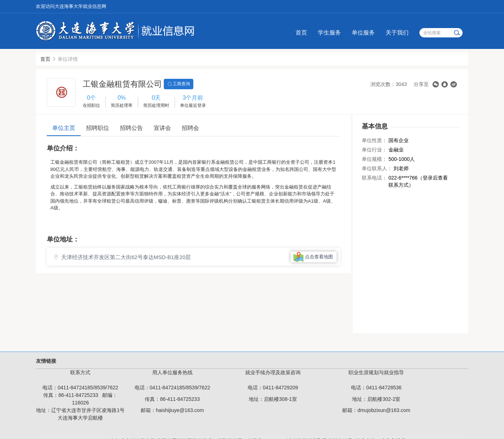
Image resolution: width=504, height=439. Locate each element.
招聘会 (190, 128)
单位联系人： (377, 168)
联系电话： (374, 178)
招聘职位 (98, 128)
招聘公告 (131, 128)
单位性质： (374, 140)
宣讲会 (162, 128)
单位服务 (363, 33)
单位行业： (374, 150)
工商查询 (179, 84)
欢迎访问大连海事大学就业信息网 (71, 6)
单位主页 (64, 128)
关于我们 (397, 33)
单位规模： (374, 159)
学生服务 (329, 33)
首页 (301, 33)
